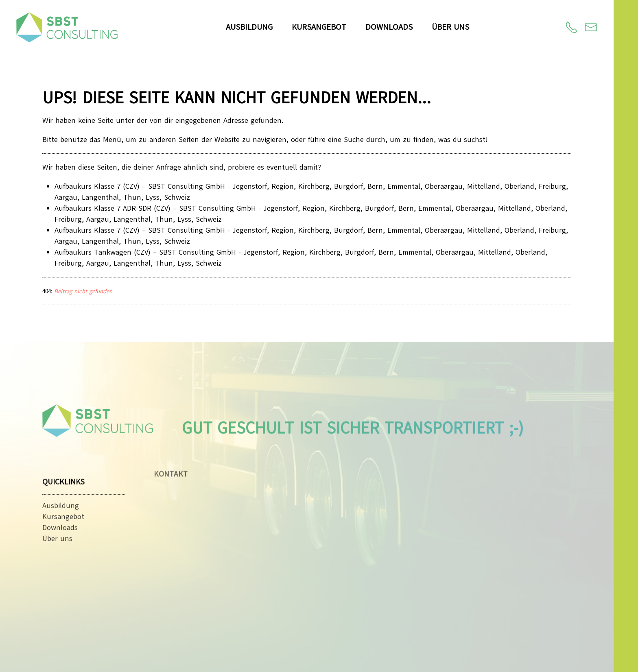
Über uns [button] (450, 27)
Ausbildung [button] (249, 27)
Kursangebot (319, 27)
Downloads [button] (389, 27)
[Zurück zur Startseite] (67, 27)
